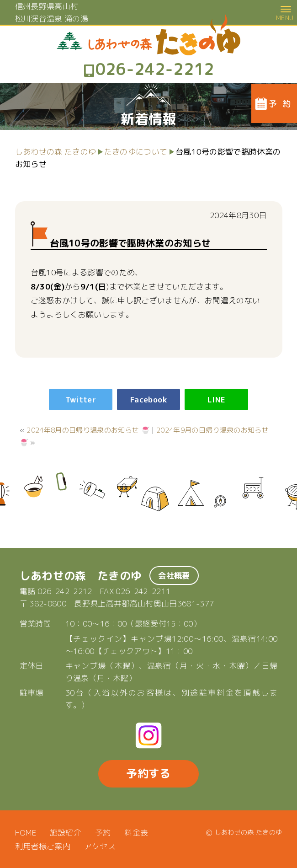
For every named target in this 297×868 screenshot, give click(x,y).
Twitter (81, 399)
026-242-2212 (65, 591)
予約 (103, 833)
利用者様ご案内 (43, 846)
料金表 (136, 833)
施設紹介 (66, 833)
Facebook (148, 399)
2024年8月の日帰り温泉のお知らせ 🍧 (88, 430)
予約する (148, 773)
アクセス (100, 846)
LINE (216, 399)
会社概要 (174, 576)
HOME (26, 833)
